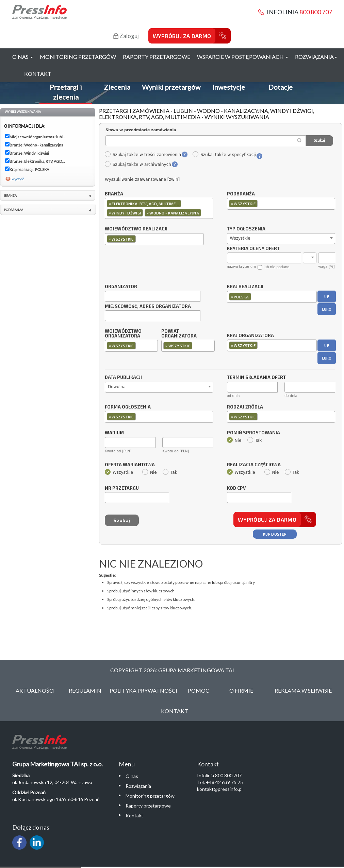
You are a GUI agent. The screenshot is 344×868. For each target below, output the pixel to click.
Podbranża (241, 194)
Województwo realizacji (136, 229)
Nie (234, 440)
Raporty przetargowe (157, 57)
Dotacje (281, 87)
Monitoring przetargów (78, 57)
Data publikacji (123, 378)
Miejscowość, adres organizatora (148, 307)
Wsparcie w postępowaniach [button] (243, 57)
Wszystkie (119, 472)
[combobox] (159, 208)
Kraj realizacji (245, 287)
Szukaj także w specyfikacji (224, 155)
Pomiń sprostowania (253, 433)
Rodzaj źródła (245, 407)
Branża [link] (10, 196)
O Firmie (241, 690)
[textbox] (204, 213)
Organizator (121, 287)
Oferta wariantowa (130, 465)
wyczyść (18, 179)
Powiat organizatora (179, 334)
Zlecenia (117, 87)
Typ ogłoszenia (246, 229)
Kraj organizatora (250, 335)
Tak (255, 440)
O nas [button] (23, 57)
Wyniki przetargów (171, 87)
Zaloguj (126, 36)
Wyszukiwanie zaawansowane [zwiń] (142, 179)
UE (327, 297)
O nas (132, 776)
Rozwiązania (138, 786)
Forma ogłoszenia (128, 407)
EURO (327, 309)
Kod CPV (236, 488)
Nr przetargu (122, 488)
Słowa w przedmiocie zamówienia (141, 130)
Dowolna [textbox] (117, 387)
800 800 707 (316, 12)
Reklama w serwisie (303, 690)
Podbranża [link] (14, 210)
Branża (114, 194)
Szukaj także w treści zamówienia (143, 155)
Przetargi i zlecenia (66, 92)
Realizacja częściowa (254, 465)
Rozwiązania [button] (316, 57)
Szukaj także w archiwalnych (138, 164)
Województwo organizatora (123, 334)
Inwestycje (229, 87)
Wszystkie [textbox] (240, 238)
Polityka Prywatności (143, 690)
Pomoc (199, 690)
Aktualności (35, 690)
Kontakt (38, 74)
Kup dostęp (275, 534)
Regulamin (85, 690)
